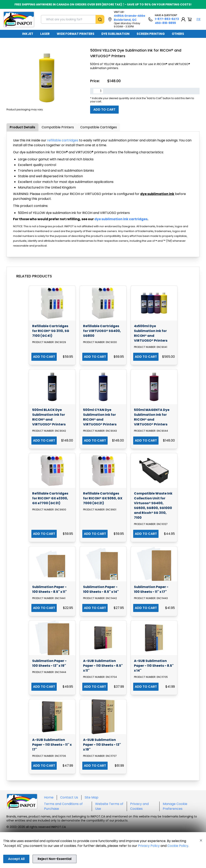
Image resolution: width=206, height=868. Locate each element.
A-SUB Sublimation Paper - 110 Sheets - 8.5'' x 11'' (103, 666)
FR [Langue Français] (198, 19)
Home (49, 797)
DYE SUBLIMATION (115, 34)
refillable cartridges (63, 140)
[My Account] (183, 19)
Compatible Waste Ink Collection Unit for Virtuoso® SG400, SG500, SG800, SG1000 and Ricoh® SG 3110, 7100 (153, 506)
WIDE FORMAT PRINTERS (76, 34)
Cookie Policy (178, 846)
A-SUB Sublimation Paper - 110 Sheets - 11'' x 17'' (52, 745)
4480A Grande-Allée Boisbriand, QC (130, 18)
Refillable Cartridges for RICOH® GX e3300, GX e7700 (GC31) (50, 498)
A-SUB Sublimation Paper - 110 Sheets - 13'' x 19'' (102, 745)
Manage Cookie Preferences (175, 806)
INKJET (28, 34)
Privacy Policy (149, 846)
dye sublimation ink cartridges (121, 219)
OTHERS (178, 34)
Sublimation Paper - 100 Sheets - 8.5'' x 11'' (49, 589)
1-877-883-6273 (167, 19)
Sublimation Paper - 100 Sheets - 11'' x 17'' (151, 589)
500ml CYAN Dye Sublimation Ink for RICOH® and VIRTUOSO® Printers (100, 417)
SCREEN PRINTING (151, 34)
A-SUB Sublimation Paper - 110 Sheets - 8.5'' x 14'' (154, 666)
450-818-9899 (165, 23)
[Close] (201, 840)
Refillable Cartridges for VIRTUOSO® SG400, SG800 (102, 331)
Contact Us (69, 797)
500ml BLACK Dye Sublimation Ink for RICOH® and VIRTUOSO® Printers (49, 417)
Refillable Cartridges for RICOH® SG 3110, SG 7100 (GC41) (51, 331)
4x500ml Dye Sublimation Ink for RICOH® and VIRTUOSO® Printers (151, 333)
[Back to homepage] (19, 19)
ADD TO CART (44, 357)
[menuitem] (28, 34)
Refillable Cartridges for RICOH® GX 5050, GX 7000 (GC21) (103, 498)
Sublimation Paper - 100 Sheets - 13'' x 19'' (49, 663)
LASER (45, 34)
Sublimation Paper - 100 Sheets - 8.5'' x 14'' (101, 589)
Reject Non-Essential (55, 859)
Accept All (16, 859)
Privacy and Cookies (139, 806)
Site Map (92, 797)
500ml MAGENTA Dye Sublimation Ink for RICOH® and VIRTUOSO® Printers (152, 417)
